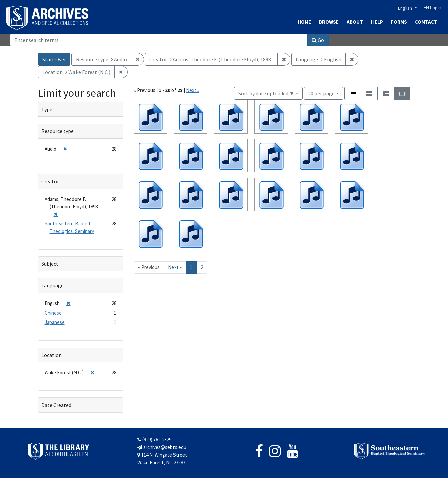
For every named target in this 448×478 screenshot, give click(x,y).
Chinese (53, 313)
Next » (193, 90)
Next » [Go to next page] (175, 267)
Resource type (58, 131)
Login (433, 8)
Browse (329, 22)
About (355, 22)
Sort (266, 93)
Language (53, 285)
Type (47, 109)
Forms (399, 22)
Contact (426, 22)
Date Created (56, 405)
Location (52, 355)
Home (304, 22)
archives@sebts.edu (162, 447)
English (406, 8)
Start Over (54, 59)
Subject (50, 264)
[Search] (159, 40)
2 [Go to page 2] (202, 267)
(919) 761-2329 (154, 440)
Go (318, 40)
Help (377, 22)
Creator (50, 181)
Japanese (55, 322)
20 (321, 93)
